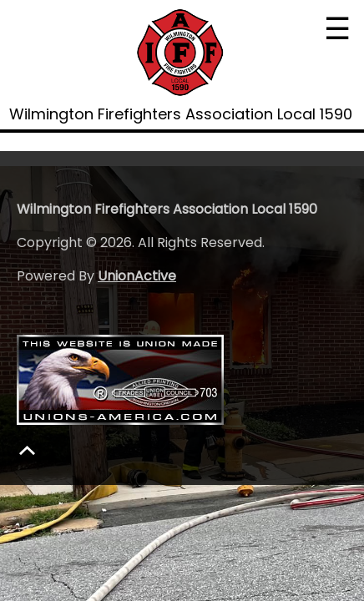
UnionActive (137, 276)
